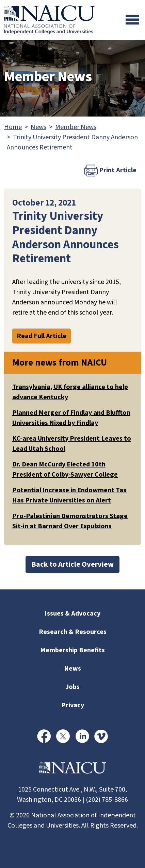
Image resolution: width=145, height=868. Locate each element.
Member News (76, 127)
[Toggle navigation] (132, 20)
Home (13, 127)
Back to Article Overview (72, 564)
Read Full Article (42, 336)
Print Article (110, 171)
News (38, 127)
